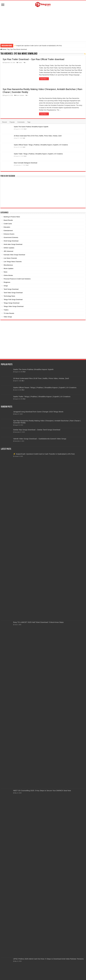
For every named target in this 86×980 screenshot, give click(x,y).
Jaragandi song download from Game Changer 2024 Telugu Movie (38, 412)
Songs (6, 286)
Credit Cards (8, 224)
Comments (21, 122)
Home (3, 49)
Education (7, 227)
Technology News (9, 296)
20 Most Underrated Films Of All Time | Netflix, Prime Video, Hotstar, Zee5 (38, 136)
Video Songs (8, 317)
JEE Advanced (8, 251)
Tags (29, 122)
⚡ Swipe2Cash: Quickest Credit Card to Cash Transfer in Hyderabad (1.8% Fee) (38, 46)
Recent (5, 122)
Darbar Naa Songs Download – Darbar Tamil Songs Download (37, 430)
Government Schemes (11, 237)
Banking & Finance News (12, 217)
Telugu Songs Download (12, 303)
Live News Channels (10, 258)
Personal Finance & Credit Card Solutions (17, 279)
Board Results (8, 220)
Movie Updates (20, 95)
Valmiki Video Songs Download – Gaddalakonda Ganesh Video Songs (40, 439)
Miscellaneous (8, 265)
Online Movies (8, 275)
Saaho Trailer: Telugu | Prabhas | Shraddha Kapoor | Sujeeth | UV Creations (38, 154)
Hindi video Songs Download (13, 244)
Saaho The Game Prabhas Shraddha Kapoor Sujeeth (31, 127)
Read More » (44, 79)
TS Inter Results (9, 313)
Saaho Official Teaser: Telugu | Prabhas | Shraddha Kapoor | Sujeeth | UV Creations (41, 145)
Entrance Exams (9, 234)
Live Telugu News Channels (13, 262)
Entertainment (8, 231)
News (6, 272)
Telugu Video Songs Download (14, 306)
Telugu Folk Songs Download (13, 300)
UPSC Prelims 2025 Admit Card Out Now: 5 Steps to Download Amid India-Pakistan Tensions (48, 959)
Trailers (20, 63)
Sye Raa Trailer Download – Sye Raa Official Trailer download (33, 59)
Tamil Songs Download (11, 289)
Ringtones (7, 282)
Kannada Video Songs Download (14, 255)
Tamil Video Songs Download (13, 293)
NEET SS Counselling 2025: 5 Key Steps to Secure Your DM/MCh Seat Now (42, 791)
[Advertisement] (43, 25)
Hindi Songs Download (11, 241)
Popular (12, 122)
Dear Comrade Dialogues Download (26, 163)
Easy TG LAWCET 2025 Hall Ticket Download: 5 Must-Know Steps (38, 622)
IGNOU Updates (9, 248)
